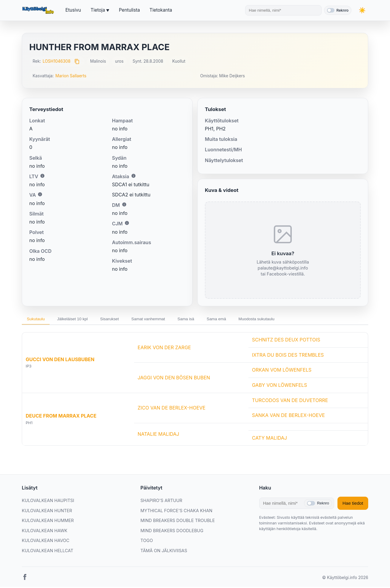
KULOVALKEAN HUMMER (48, 522)
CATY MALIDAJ (270, 439)
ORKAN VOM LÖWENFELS (282, 371)
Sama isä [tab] (202, 319)
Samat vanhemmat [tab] (161, 319)
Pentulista (129, 10)
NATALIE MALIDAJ (158, 435)
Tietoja (98, 10)
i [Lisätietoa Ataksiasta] (133, 176)
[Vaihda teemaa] (362, 10)
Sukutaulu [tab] (37, 319)
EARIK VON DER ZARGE (164, 349)
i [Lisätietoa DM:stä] (124, 204)
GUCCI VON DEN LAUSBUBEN (60, 361)
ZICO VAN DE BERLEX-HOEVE (172, 409)
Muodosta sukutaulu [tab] (280, 319)
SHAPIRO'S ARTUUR (161, 502)
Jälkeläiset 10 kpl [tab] (78, 319)
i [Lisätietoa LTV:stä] (42, 176)
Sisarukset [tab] (118, 319)
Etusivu (73, 10)
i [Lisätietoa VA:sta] (40, 194)
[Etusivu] (39, 10)
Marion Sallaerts (71, 76)
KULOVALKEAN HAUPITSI (48, 502)
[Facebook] (25, 579)
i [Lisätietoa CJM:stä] (127, 223)
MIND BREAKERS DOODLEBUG (172, 532)
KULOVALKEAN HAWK (44, 532)
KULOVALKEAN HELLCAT (47, 552)
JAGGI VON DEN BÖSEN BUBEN (174, 379)
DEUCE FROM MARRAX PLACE (61, 417)
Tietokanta (161, 10)
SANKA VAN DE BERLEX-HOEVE (288, 416)
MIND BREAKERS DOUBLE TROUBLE (178, 522)
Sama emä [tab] (236, 319)
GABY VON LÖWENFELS (280, 386)
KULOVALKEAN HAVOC (46, 542)
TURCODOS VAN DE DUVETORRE (290, 401)
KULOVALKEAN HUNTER (47, 512)
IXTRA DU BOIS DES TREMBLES (288, 356)
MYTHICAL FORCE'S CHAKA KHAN (176, 512)
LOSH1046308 (57, 61)
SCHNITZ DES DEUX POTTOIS (286, 341)
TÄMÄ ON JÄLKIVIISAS (164, 552)
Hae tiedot (353, 505)
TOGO (147, 542)
